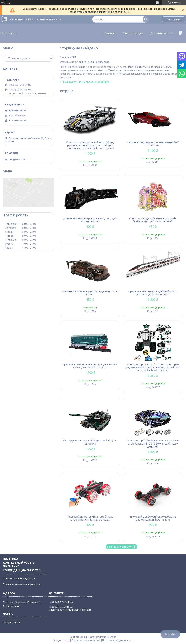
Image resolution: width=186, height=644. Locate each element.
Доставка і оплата (162, 33)
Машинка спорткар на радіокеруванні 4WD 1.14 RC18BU (153, 144)
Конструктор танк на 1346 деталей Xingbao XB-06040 (90, 442)
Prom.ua (112, 637)
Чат (170, 634)
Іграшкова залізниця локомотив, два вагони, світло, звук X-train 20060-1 (90, 366)
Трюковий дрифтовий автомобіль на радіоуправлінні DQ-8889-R (153, 518)
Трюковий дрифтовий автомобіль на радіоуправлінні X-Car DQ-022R (90, 518)
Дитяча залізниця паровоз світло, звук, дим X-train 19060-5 (90, 220)
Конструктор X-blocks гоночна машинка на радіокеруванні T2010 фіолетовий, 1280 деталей (153, 444)
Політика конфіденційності (19, 578)
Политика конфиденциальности (22, 584)
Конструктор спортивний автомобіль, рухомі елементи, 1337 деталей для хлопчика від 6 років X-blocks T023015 (90, 145)
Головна (110, 33)
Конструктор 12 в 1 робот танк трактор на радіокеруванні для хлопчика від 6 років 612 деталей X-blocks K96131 (153, 368)
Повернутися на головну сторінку (86, 82)
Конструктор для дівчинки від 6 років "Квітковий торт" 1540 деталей (153, 220)
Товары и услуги (19, 58)
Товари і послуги (133, 33)
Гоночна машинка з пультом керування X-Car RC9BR (90, 293)
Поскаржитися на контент (86, 640)
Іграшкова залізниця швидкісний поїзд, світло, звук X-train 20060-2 (153, 293)
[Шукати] (146, 19)
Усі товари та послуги (120, 547)
